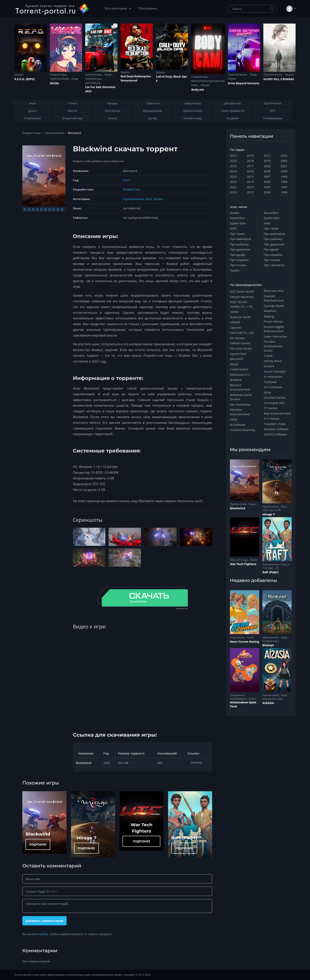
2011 (267, 156)
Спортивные (237, 637)
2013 (250, 187)
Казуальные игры (272, 699)
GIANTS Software (275, 434)
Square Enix (238, 354)
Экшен (19, 74)
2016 (250, 171)
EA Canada (237, 338)
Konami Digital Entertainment (274, 329)
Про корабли (239, 260)
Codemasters (239, 369)
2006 (267, 182)
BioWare (236, 380)
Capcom (236, 327)
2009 (267, 166)
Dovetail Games (275, 398)
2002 (284, 161)
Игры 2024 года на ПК (275, 508)
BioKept (268, 645)
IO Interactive (273, 377)
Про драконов (240, 249)
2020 (233, 192)
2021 (233, 187)
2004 (267, 192)
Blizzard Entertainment (240, 387)
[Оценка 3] (33, 209)
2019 (250, 156)
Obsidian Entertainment (240, 412)
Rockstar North (240, 317)
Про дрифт (238, 255)
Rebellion (270, 311)
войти (43, 934)
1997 (284, 187)
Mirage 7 (86, 838)
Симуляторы (59, 74)
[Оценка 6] (46, 209)
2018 (250, 161)
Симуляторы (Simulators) (94, 81)
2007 (267, 176)
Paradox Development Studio (273, 346)
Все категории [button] (116, 8)
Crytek (268, 356)
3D (277, 568)
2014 (250, 182)
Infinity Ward (273, 361)
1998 (284, 182)
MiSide (54, 83)
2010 (267, 161)
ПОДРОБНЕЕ (38, 844)
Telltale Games (240, 343)
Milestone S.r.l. (240, 375)
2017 (250, 166)
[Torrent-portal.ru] (53, 9)
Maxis (234, 364)
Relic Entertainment (277, 413)
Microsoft (236, 359)
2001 (284, 166)
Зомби (235, 213)
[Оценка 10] (62, 209)
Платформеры (238, 699)
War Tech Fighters (243, 564)
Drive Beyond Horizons (244, 83)
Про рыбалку (239, 244)
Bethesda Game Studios (241, 397)
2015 (250, 176)
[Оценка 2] (29, 209)
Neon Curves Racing (245, 642)
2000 (284, 171)
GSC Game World (242, 291)
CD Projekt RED (274, 403)
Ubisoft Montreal (242, 297)
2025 (233, 166)
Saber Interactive (275, 336)
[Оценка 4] (37, 209)
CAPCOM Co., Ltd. (242, 333)
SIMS (233, 228)
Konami (269, 366)
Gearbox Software (276, 429)
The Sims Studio (241, 348)
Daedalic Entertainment (274, 298)
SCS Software (273, 387)
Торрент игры (32, 133)
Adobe (234, 312)
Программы (148, 8)
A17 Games (272, 418)
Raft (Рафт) (184, 838)
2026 (233, 161)
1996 (284, 192)
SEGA (267, 392)
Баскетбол (237, 218)
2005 (267, 187)
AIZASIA (268, 703)
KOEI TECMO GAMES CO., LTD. (242, 304)
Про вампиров (241, 239)
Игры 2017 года (239, 560)
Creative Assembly (243, 430)
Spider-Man (238, 223)
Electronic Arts (274, 291)
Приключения (60, 79)
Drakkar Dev (132, 189)
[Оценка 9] (58, 209)
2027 (233, 156)
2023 (233, 176)
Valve (234, 419)
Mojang (269, 316)
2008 (267, 171)
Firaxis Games (273, 321)
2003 (284, 156)
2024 (233, 171)
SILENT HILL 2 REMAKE (279, 79)
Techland (270, 382)
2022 (127, 180)
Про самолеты (274, 265)
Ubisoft (235, 322)
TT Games (271, 408)
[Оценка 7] (50, 209)
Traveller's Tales (275, 424)
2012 (250, 192)
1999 (284, 176)
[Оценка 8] (54, 209)
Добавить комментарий (44, 921)
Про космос (238, 265)
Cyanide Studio (274, 306)
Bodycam (198, 90)
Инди (75, 79)
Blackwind (38, 834)
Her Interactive (240, 404)
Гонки (232, 79)
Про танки (237, 234)
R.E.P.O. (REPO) (25, 79)
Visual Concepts (275, 371)
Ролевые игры (271, 641)
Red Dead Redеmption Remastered (136, 78)
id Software (238, 425)
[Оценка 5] (41, 209)
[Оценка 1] (25, 209)
